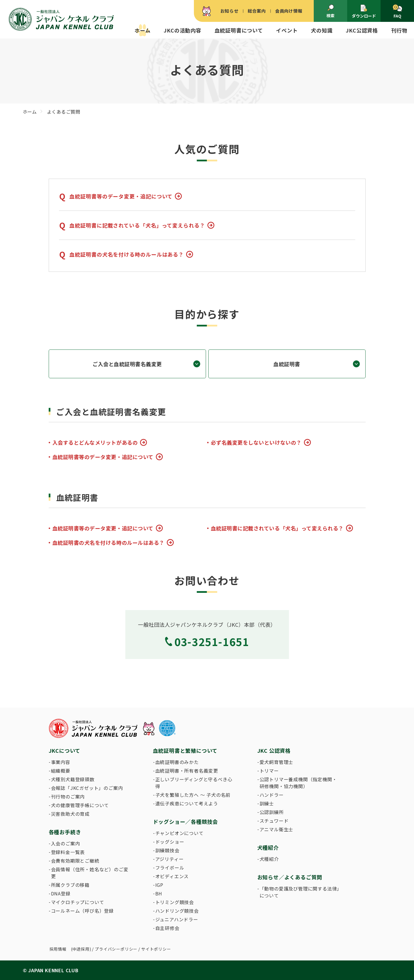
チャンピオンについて (179, 833)
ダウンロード (364, 11)
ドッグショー (170, 842)
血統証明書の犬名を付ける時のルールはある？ (127, 254)
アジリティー (170, 859)
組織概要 (61, 771)
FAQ (397, 12)
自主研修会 (167, 928)
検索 (330, 11)
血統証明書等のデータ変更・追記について (121, 196)
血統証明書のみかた (177, 762)
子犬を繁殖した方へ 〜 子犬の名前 (193, 795)
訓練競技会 (167, 850)
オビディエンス (172, 876)
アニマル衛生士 (277, 829)
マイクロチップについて (78, 902)
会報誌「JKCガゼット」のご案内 (87, 788)
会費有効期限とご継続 (75, 861)
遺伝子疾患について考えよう (187, 803)
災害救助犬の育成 (70, 814)
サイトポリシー (156, 949)
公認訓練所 (272, 812)
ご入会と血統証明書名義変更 (127, 364)
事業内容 (61, 762)
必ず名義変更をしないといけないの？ (256, 442)
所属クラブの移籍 (70, 885)
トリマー (269, 771)
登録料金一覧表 (68, 852)
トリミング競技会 (175, 902)
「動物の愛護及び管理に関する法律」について (300, 892)
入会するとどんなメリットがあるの (95, 442)
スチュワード (274, 821)
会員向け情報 (289, 11)
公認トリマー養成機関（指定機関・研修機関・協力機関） (298, 783)
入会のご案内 (66, 843)
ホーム (142, 30)
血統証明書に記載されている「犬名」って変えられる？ (137, 225)
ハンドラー (272, 795)
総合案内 (257, 11)
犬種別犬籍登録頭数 (73, 779)
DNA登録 (61, 893)
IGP (159, 885)
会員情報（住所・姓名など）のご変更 (90, 873)
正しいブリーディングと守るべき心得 (194, 783)
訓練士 (267, 803)
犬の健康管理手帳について (80, 805)
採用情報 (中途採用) (70, 949)
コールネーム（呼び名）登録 (82, 911)
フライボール (170, 868)
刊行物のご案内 (68, 796)
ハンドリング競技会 (177, 911)
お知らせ (229, 11)
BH (159, 893)
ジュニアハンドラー (177, 919)
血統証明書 (287, 364)
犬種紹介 (269, 859)
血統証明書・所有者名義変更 (187, 771)
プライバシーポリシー (116, 949)
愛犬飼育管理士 (277, 762)
